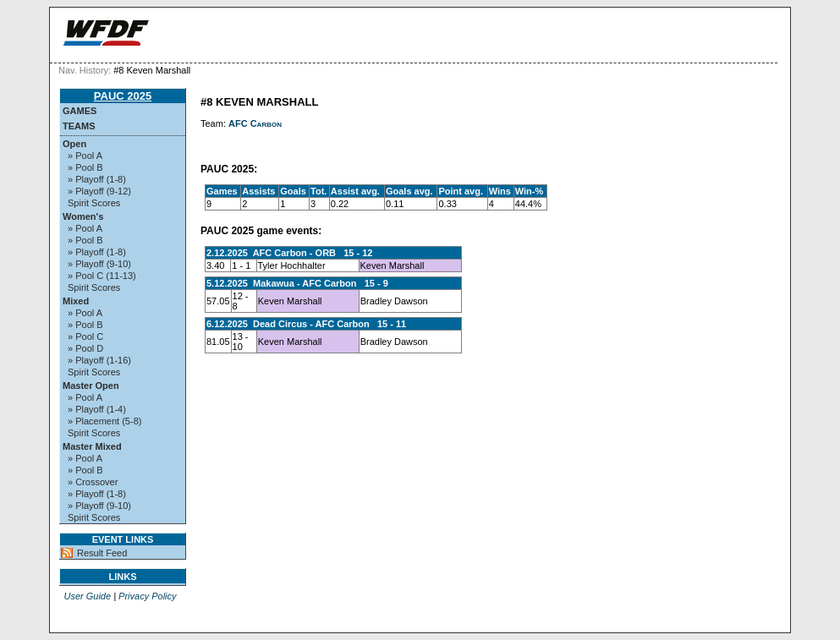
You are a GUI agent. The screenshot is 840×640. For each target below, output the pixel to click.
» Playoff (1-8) (97, 179)
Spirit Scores (94, 203)
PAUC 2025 (123, 96)
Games (80, 111)
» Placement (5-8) (104, 421)
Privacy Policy (147, 596)
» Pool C (85, 336)
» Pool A (85, 156)
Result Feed (102, 553)
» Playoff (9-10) (99, 264)
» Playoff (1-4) (97, 409)
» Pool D (85, 348)
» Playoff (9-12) (99, 191)
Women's (83, 216)
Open (74, 144)
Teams (79, 126)
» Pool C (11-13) (102, 276)
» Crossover (93, 482)
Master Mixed (92, 446)
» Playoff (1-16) (99, 360)
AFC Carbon (255, 123)
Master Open (91, 386)
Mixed (76, 301)
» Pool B (85, 167)
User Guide (87, 596)
